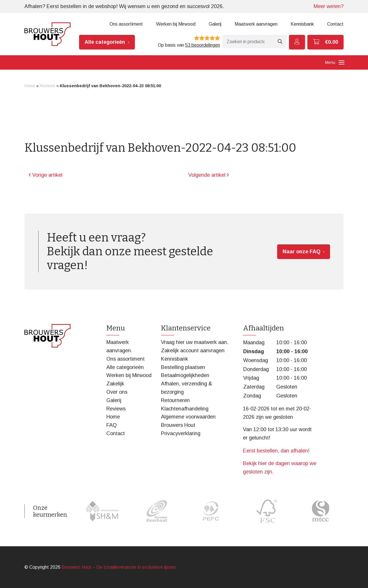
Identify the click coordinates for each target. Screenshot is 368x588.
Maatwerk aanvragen (256, 24)
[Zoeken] (248, 42)
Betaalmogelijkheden (185, 375)
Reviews (47, 86)
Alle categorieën (105, 42)
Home (30, 86)
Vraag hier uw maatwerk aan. (195, 342)
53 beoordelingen (203, 45)
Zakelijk (115, 384)
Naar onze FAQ (301, 252)
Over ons (117, 392)
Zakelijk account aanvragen (193, 351)
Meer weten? (329, 6)
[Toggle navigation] (342, 62)
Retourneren (175, 400)
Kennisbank (302, 24)
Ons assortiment (126, 24)
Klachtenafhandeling (185, 409)
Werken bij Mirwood (176, 24)
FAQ (112, 425)
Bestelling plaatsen (183, 367)
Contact (335, 24)
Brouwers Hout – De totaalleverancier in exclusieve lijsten (119, 567)
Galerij (215, 24)
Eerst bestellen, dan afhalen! (276, 451)
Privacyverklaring (181, 433)
